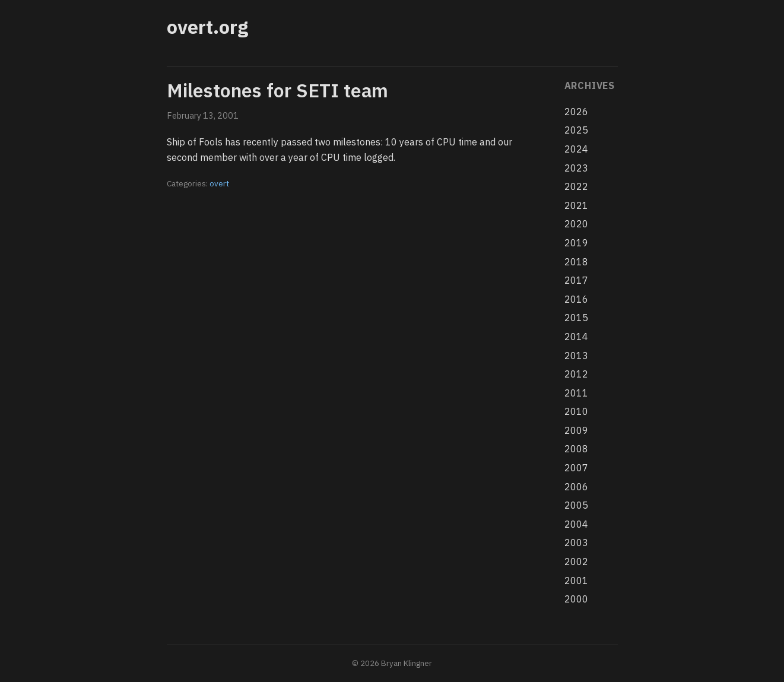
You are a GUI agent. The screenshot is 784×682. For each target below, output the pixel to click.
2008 (576, 449)
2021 (576, 205)
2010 (576, 411)
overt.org (207, 27)
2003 (576, 543)
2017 (576, 280)
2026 (576, 112)
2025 (576, 130)
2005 (576, 505)
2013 (576, 356)
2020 (576, 224)
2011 (576, 393)
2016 (576, 299)
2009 (576, 430)
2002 (576, 562)
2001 (576, 581)
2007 (576, 468)
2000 (576, 599)
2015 (576, 318)
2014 (576, 337)
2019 (576, 243)
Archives (590, 85)
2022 (576, 186)
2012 (576, 374)
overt (219, 183)
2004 (576, 524)
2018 (576, 262)
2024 (576, 149)
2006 (576, 487)
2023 (576, 168)
